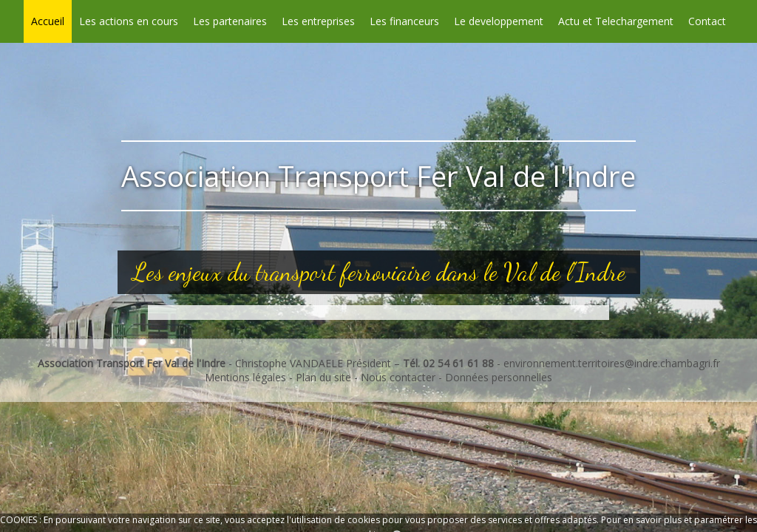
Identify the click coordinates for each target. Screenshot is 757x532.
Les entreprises (318, 21)
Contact (707, 21)
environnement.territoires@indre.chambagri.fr (612, 363)
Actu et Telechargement (616, 21)
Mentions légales (245, 377)
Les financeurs (404, 21)
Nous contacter (398, 377)
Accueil (48, 21)
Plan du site (325, 377)
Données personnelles (499, 377)
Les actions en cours (129, 21)
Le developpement (499, 21)
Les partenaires (230, 21)
